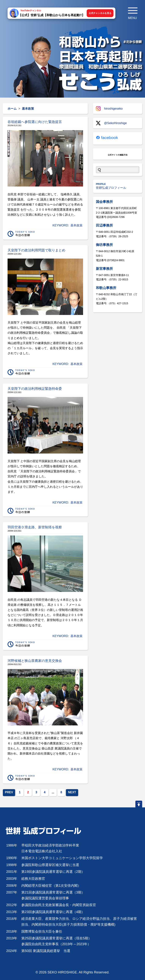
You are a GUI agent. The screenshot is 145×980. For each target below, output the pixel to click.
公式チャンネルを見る (100, 13)
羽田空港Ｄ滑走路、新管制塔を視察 (35, 527)
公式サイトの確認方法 (118, 155)
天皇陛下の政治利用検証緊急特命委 (35, 389)
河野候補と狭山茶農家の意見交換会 (35, 661)
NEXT (72, 792)
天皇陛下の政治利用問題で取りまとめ (36, 250)
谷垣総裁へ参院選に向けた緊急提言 (35, 122)
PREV (9, 792)
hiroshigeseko (109, 109)
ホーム (12, 109)
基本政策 (76, 225)
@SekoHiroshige (111, 123)
